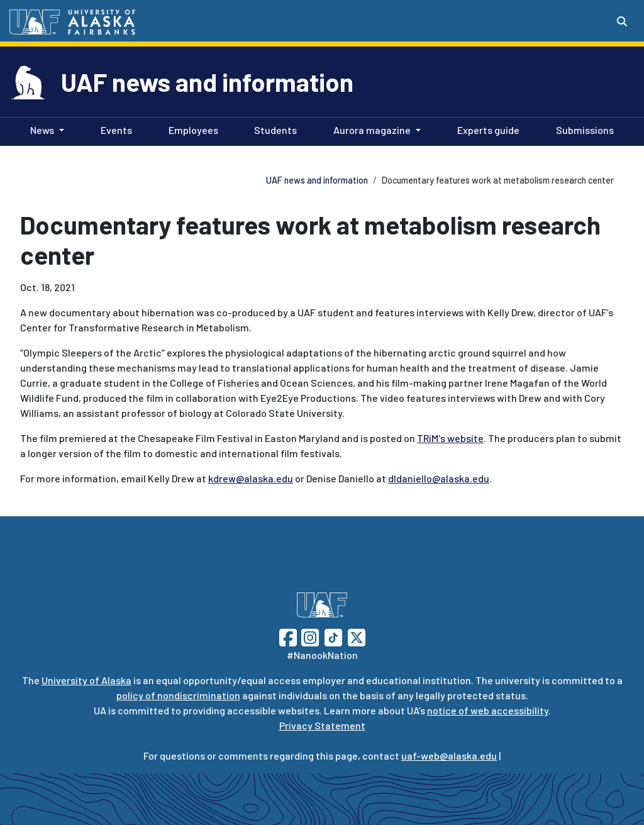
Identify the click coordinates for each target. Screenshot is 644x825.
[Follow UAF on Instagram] (309, 636)
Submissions (582, 129)
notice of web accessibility (488, 710)
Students (273, 129)
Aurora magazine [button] (372, 130)
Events (114, 129)
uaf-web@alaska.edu (449, 756)
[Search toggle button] (622, 21)
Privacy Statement (322, 725)
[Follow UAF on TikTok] (333, 636)
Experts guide (486, 129)
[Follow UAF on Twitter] (357, 636)
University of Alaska (86, 680)
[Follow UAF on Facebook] (288, 636)
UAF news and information (207, 82)
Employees (191, 129)
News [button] (42, 130)
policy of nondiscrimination (178, 695)
